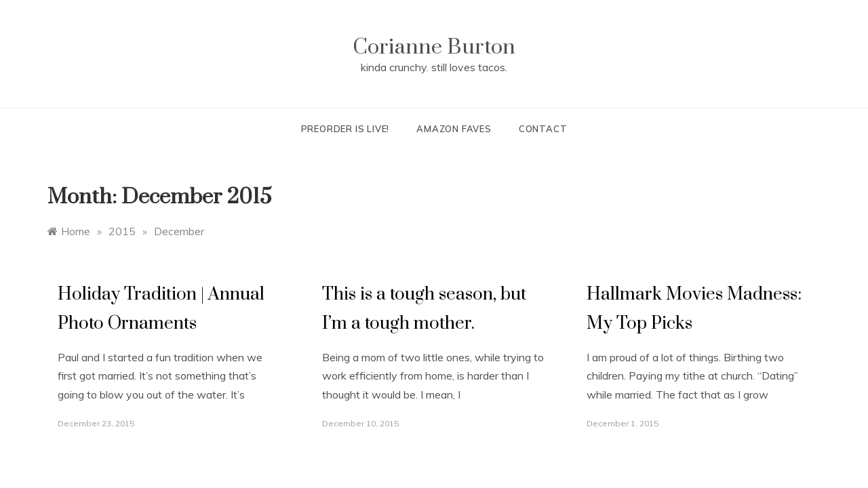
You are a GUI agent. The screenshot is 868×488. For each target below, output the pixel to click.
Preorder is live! (346, 129)
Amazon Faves (454, 129)
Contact (543, 129)
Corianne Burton (434, 47)
